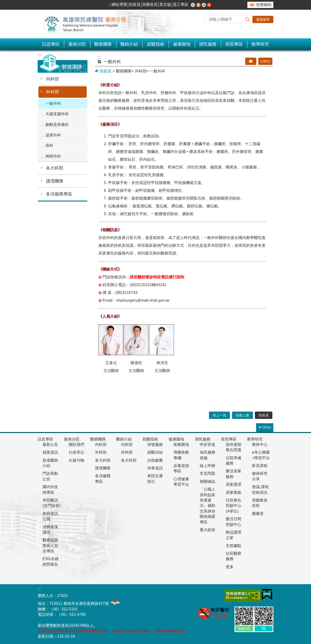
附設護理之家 (233, 535)
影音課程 (260, 466)
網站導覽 (119, 4)
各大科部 (55, 168)
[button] (248, 19)
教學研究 (260, 44)
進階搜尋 (263, 19)
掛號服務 (155, 445)
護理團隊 (55, 181)
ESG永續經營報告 (51, 561)
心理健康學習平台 (181, 482)
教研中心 (260, 445)
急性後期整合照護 (233, 447)
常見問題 (207, 473)
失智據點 (233, 546)
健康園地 (182, 44)
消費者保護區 (50, 530)
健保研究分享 (260, 476)
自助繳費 (155, 460)
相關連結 (207, 481)
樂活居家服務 (233, 474)
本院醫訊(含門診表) (52, 503)
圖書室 (258, 514)
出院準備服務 (233, 461)
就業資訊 (50, 452)
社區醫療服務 (233, 556)
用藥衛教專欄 (181, 455)
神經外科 (53, 156)
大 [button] (204, 5)
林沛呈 (162, 363)
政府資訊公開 (50, 516)
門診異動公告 (50, 476)
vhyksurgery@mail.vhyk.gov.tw (143, 300)
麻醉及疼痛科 (57, 125)
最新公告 (50, 445)
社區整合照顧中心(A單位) (233, 506)
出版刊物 (77, 460)
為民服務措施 (207, 455)
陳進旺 (136, 363)
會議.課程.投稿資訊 (261, 490)
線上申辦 (207, 466)
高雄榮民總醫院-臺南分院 (87, 24)
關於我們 (77, 445)
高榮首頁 (150, 4)
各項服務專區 (59, 194)
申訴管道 (207, 445)
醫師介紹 (129, 44)
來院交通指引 (155, 479)
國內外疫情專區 (50, 490)
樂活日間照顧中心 (233, 522)
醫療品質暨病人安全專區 (50, 546)
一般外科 (53, 103)
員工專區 (181, 4)
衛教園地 (181, 445)
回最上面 (242, 415)
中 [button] (199, 5)
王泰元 (111, 363)
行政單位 (77, 452)
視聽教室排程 (260, 503)
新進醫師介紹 (50, 463)
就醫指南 (155, 44)
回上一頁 (219, 415)
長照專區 (234, 44)
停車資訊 (155, 468)
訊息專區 (51, 44)
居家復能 (233, 492)
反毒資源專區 (181, 468)
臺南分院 (77, 44)
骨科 (49, 146)
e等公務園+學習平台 (261, 455)
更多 (230, 567)
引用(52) (265, 61)
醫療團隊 (103, 44)
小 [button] (193, 5)
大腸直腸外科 (57, 114)
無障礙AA (243, 595)
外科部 (52, 92)
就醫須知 (155, 452)
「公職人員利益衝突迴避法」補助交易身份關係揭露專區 (207, 506)
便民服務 (208, 44)
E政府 (267, 595)
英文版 (165, 4)
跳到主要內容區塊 (3, 3)
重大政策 (207, 530)
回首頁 (135, 4)
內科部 (52, 79)
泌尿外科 (53, 135)
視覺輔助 (264, 5)
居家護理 (233, 484)
